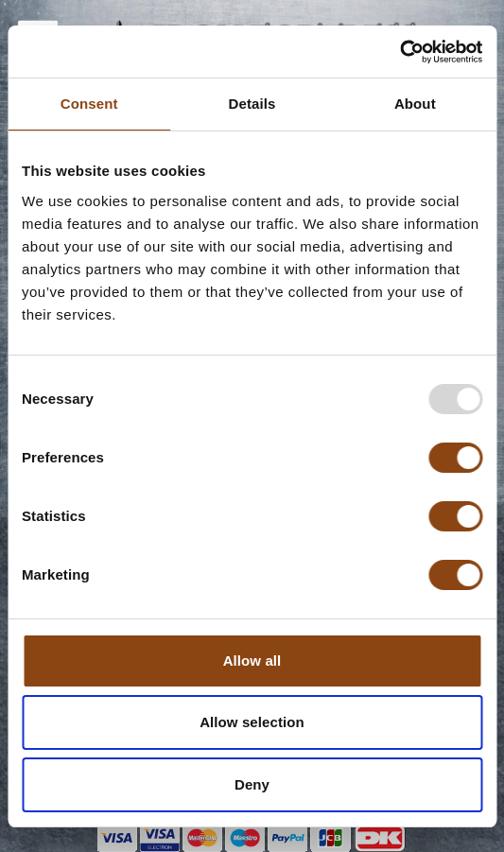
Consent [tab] (89, 104)
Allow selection (252, 722)
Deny (252, 784)
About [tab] (415, 104)
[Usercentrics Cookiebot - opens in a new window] (400, 52)
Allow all (252, 661)
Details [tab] (252, 104)
